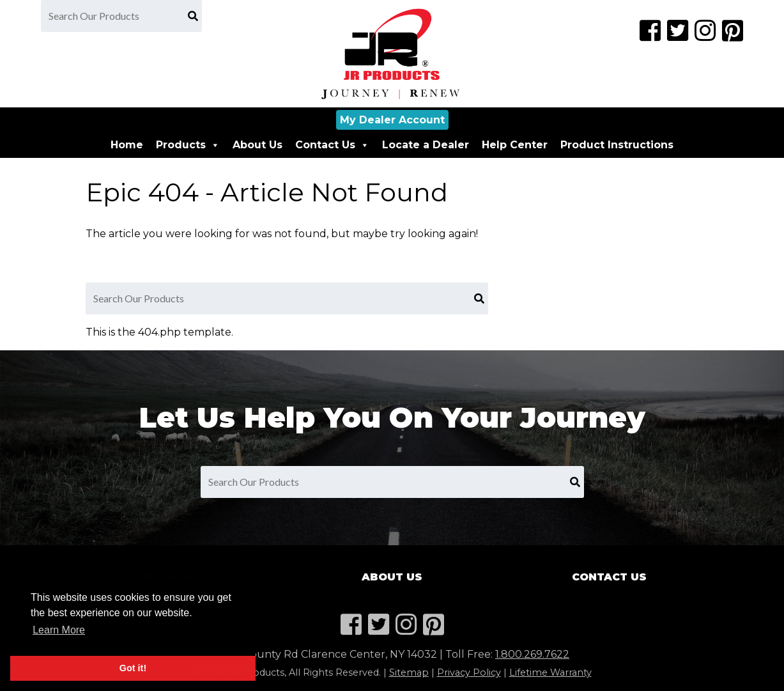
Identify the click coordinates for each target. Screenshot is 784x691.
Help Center (515, 145)
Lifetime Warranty (550, 672)
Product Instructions (617, 145)
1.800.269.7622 (532, 654)
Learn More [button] (59, 630)
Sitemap (409, 672)
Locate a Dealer (426, 145)
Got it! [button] (133, 668)
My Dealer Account (392, 120)
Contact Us (332, 145)
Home (127, 145)
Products (188, 145)
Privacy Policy (469, 672)
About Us (257, 145)
